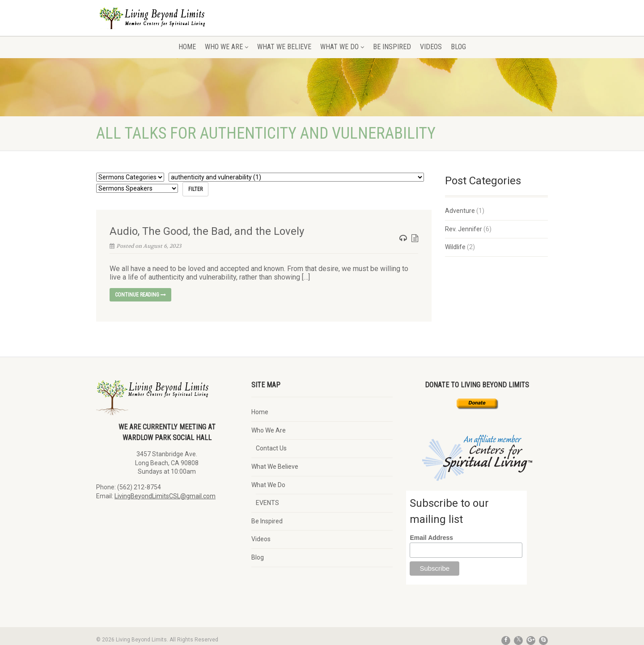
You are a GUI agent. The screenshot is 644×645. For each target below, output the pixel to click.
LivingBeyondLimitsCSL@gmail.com (165, 496)
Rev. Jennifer (464, 229)
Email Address (431, 538)
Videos (431, 47)
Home (187, 47)
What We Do (342, 47)
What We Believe (284, 47)
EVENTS (267, 503)
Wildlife (455, 247)
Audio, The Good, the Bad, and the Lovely (207, 231)
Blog (458, 47)
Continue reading (140, 295)
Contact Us (271, 448)
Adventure (460, 211)
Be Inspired (392, 47)
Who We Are (227, 47)
